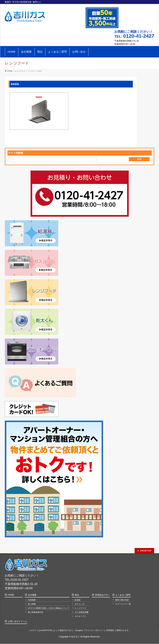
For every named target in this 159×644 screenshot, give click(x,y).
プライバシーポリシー (93, 630)
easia (39, 97)
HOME (11, 595)
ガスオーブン (80, 616)
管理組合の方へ (102, 595)
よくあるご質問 (123, 595)
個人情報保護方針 (36, 612)
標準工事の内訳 (122, 600)
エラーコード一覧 (123, 604)
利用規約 (110, 630)
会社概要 (32, 595)
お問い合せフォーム (17, 622)
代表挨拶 (32, 600)
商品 (77, 595)
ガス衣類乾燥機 (81, 612)
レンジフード (80, 608)
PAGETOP (146, 551)
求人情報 (32, 604)
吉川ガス (75, 637)
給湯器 (78, 600)
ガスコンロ (79, 604)
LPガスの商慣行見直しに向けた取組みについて (49, 608)
